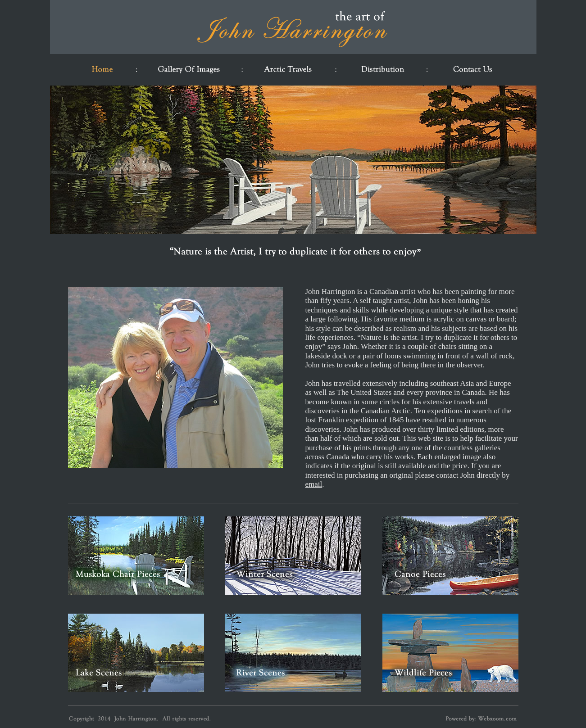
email (314, 484)
